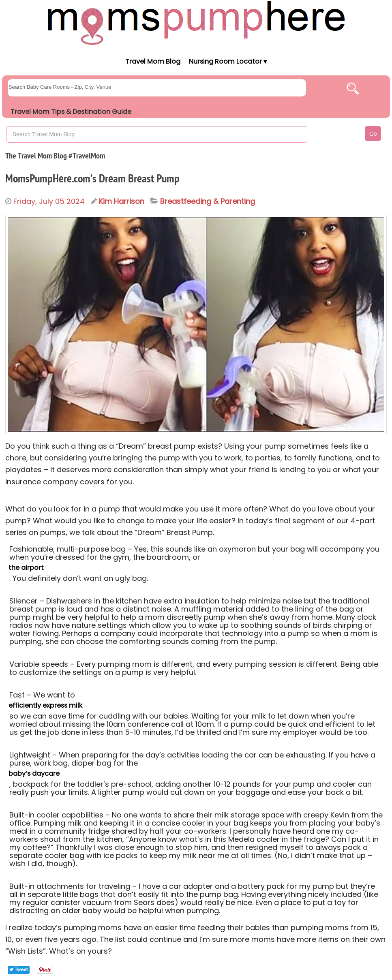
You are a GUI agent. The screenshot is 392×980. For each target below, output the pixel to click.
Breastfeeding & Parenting (208, 201)
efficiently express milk (45, 705)
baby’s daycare (34, 774)
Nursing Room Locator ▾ (228, 61)
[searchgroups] (157, 88)
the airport (26, 568)
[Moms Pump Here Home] (196, 23)
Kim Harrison (122, 201)
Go (373, 134)
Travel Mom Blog (152, 61)
